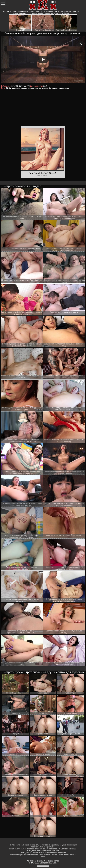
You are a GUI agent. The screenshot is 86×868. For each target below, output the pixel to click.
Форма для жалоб (52, 861)
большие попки (56, 88)
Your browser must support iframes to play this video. (43, 60)
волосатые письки (40, 88)
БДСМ (9, 88)
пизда (66, 88)
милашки (16, 88)
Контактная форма (35, 861)
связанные (26, 88)
